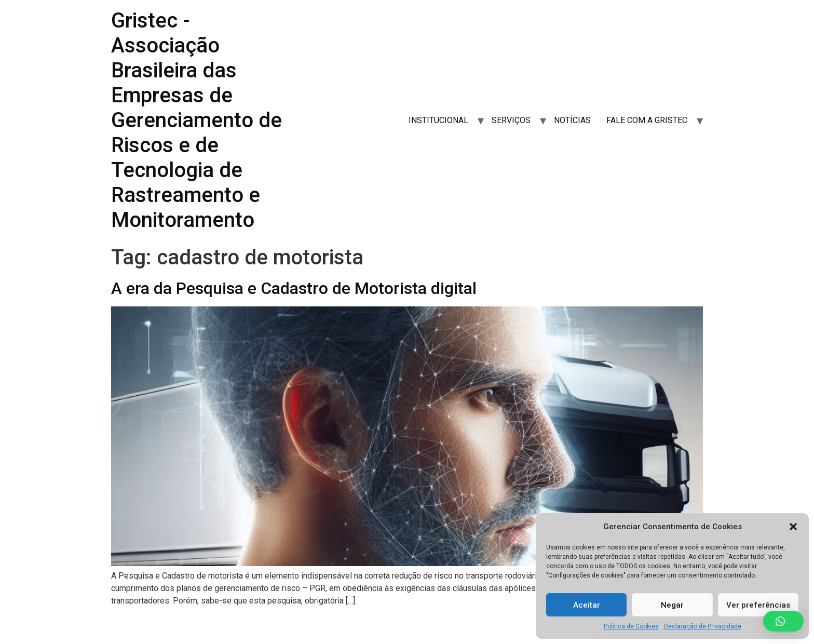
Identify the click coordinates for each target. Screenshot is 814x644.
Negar (672, 605)
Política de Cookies (631, 626)
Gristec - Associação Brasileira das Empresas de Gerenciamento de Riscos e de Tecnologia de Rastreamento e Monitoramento (196, 120)
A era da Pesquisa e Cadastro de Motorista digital (294, 288)
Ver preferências (758, 605)
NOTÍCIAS (572, 120)
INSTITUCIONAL (438, 120)
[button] (793, 527)
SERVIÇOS (511, 120)
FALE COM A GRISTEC (647, 120)
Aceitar (587, 605)
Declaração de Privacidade (703, 626)
